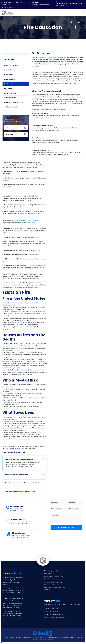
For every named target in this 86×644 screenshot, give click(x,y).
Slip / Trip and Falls (11, 107)
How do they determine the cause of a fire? (22, 483)
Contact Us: (7, 2)
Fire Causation (9, 84)
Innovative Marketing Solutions (43, 639)
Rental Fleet (8, 88)
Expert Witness (9, 70)
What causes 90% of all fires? (16, 475)
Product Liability (10, 79)
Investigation (9, 75)
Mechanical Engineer (11, 65)
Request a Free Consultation (66, 528)
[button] (58, 121)
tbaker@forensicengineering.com (41, 4)
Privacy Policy (43, 637)
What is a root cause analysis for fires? (20, 491)
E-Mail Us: (36, 2)
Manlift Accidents (10, 93)
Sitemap (35, 637)
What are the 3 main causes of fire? (19, 459)
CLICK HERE (7, 637)
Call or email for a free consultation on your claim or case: (69, 4)
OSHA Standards (10, 98)
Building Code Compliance (13, 102)
